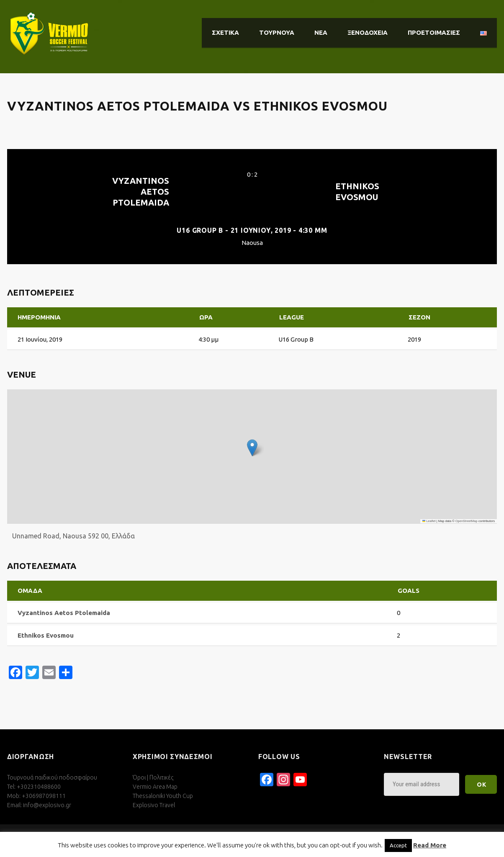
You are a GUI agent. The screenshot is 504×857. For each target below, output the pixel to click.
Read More (430, 845)
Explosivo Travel (154, 805)
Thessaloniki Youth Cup (163, 796)
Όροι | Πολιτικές (153, 777)
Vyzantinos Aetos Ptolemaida (141, 192)
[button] (252, 448)
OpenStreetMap (467, 521)
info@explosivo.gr (47, 805)
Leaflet (429, 521)
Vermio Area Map (155, 787)
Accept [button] (398, 845)
